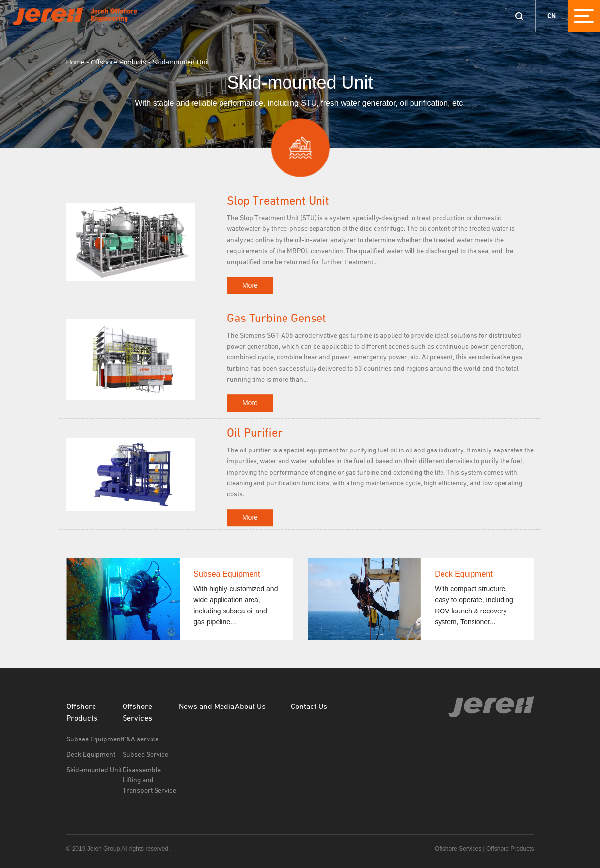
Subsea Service (145, 755)
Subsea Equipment (95, 739)
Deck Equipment (91, 755)
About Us (250, 707)
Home (76, 62)
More (250, 285)
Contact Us (309, 707)
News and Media (206, 707)
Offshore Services (137, 713)
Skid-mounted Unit (180, 62)
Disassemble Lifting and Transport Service (149, 780)
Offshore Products (118, 62)
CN (552, 16)
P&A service (141, 739)
